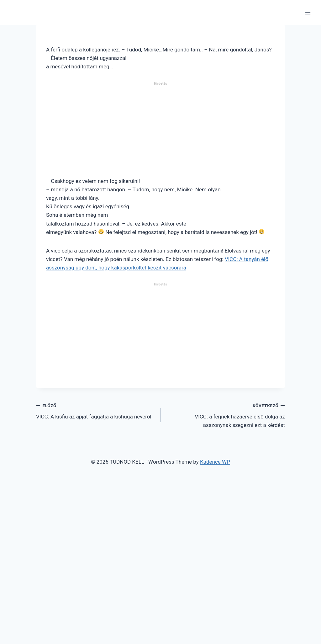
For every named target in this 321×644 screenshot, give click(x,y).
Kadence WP (215, 462)
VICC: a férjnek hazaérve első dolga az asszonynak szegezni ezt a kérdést (225, 415)
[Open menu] (308, 12)
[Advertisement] (160, 132)
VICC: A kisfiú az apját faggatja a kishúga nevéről (96, 410)
